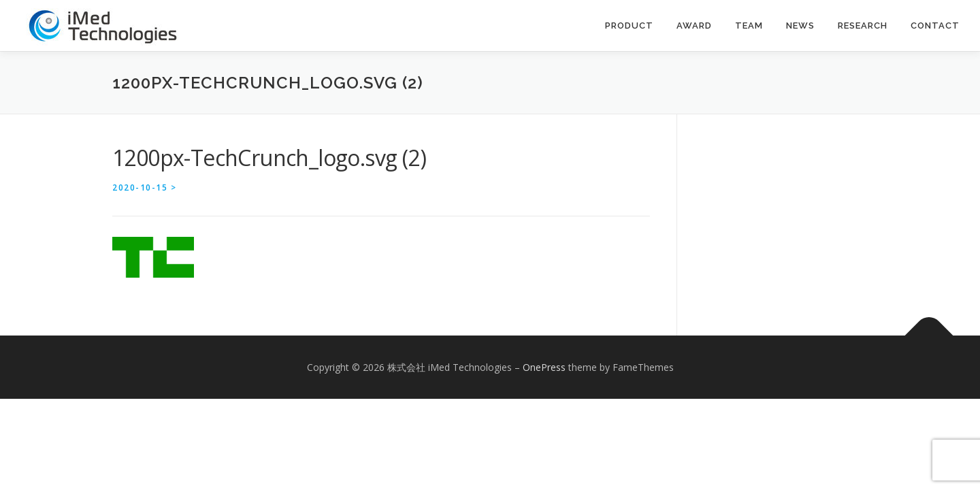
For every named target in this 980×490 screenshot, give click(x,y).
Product (629, 26)
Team (749, 26)
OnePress (544, 367)
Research (863, 26)
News (800, 26)
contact (935, 26)
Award (694, 26)
